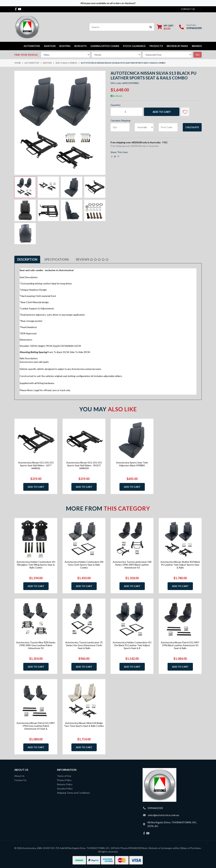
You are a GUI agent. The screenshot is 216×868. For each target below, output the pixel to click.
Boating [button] (65, 46)
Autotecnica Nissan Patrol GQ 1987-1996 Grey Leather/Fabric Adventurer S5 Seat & (36, 726)
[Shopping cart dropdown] (165, 27)
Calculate (192, 127)
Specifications (57, 259)
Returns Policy (65, 784)
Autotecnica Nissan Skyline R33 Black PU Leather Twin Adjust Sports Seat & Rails (180, 565)
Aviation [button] (50, 46)
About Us (19, 776)
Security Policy (65, 789)
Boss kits (80, 46)
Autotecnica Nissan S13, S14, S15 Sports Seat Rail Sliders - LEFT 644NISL (36, 465)
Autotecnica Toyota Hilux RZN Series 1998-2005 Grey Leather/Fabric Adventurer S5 (36, 645)
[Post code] (168, 127)
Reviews (92, 259)
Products (156, 46)
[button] (185, 112)
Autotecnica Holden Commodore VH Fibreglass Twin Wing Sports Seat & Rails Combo (36, 565)
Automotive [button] (32, 46)
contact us (188, 9)
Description (27, 259)
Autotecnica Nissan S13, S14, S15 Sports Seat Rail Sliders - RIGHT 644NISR (84, 465)
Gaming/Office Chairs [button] (105, 46)
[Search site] (151, 27)
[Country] (144, 127)
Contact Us (20, 780)
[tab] (27, 260)
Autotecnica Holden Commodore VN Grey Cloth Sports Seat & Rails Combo (84, 565)
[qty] (120, 127)
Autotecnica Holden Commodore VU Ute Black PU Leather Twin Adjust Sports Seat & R (132, 645)
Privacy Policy (64, 780)
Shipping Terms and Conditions (73, 793)
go (198, 55)
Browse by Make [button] (177, 46)
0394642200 (194, 28)
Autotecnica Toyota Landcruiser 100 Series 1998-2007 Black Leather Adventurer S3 (132, 565)
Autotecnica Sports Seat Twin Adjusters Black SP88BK (132, 464)
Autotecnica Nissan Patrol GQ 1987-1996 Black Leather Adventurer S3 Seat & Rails (180, 645)
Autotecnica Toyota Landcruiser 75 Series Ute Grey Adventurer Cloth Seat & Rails (84, 645)
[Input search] (119, 27)
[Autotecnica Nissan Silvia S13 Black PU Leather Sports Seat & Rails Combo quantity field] (127, 112)
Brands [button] (197, 46)
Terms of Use (64, 776)
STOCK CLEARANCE (134, 46)
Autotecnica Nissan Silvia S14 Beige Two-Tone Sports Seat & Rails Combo (84, 724)
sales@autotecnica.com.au (163, 815)
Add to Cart (162, 112)
